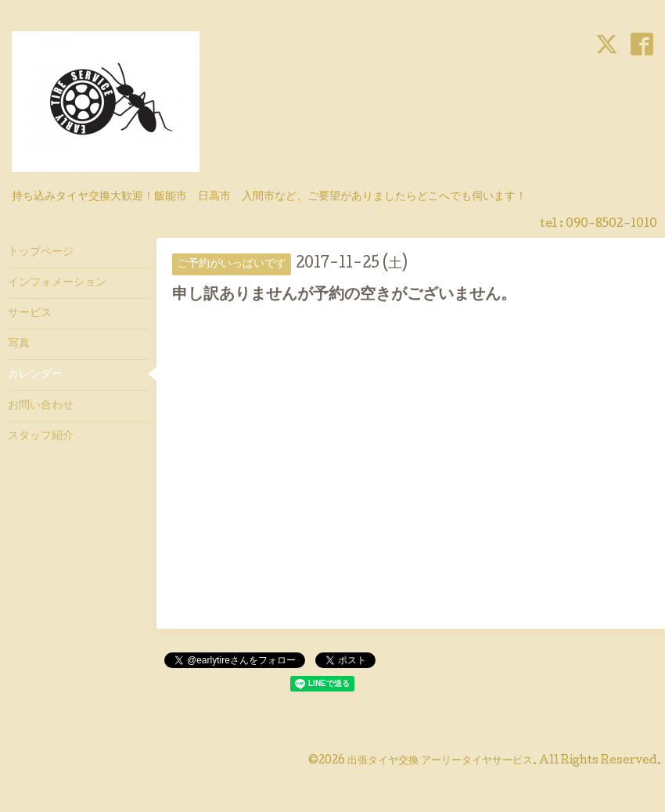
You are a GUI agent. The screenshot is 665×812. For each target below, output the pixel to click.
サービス (30, 314)
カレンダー (35, 375)
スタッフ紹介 (41, 437)
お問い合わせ (41, 406)
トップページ (41, 253)
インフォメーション (57, 283)
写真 (19, 344)
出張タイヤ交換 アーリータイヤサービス (440, 761)
